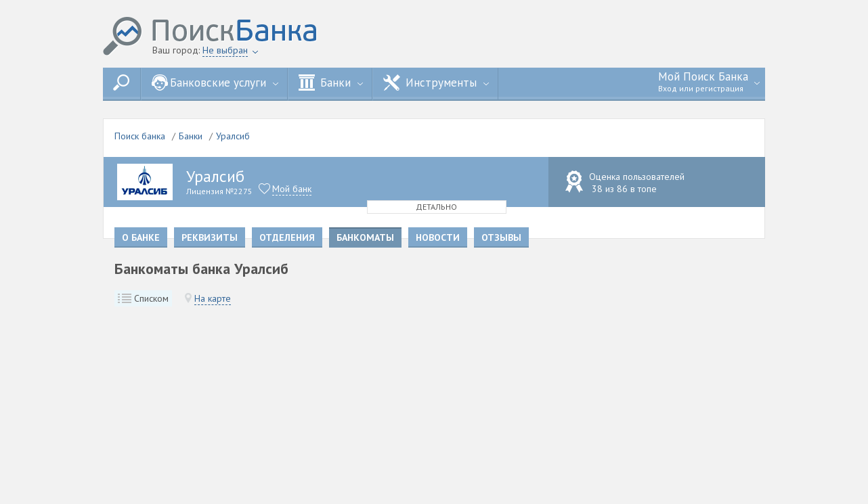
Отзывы (501, 237)
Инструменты (436, 83)
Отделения (287, 237)
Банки (331, 83)
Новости (438, 237)
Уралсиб (233, 136)
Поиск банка (140, 136)
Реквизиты (210, 237)
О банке (141, 237)
